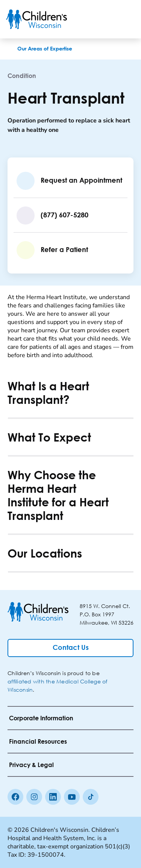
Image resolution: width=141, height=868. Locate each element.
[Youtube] (72, 797)
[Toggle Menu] (126, 19)
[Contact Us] (70, 648)
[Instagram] (34, 797)
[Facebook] (15, 797)
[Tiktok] (91, 797)
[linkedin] (53, 797)
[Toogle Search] (106, 19)
